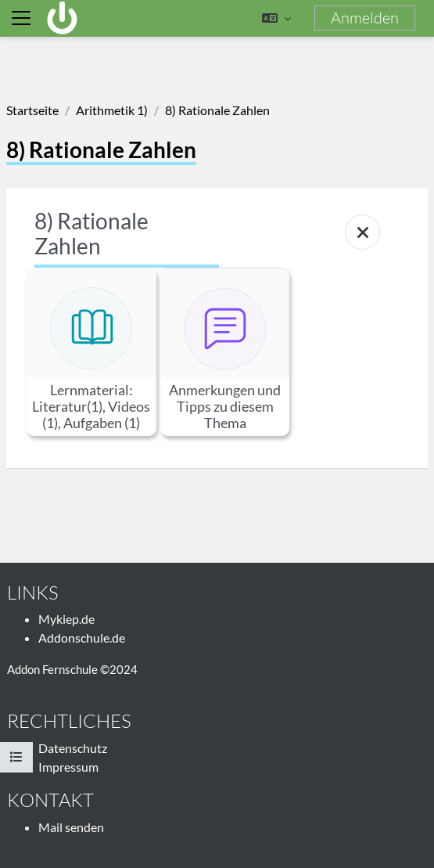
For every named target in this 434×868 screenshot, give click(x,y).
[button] (276, 18)
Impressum (68, 767)
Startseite (32, 110)
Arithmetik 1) (112, 110)
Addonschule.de (82, 637)
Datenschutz (73, 748)
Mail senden (71, 827)
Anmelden (365, 18)
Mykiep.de (66, 619)
